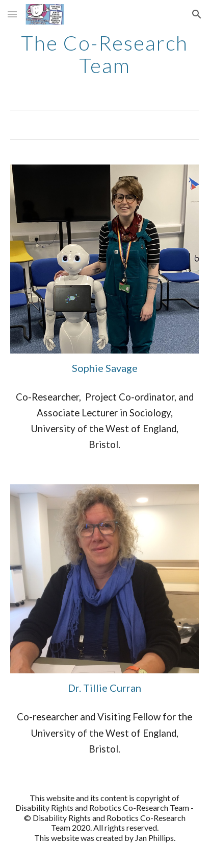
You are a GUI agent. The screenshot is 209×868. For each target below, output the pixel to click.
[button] (12, 14)
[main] (104, 54)
